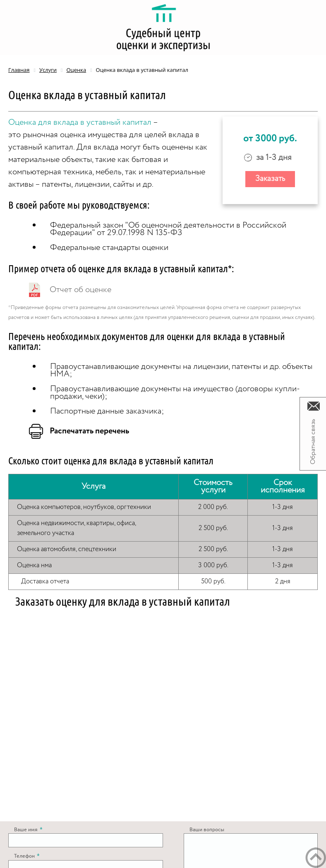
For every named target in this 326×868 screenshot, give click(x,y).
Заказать (270, 179)
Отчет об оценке (80, 290)
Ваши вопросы (207, 830)
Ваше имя (28, 830)
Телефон (27, 856)
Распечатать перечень (89, 431)
